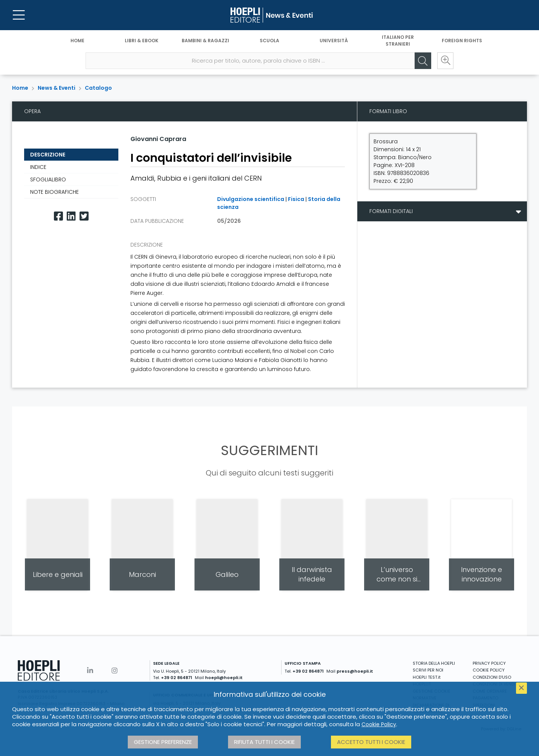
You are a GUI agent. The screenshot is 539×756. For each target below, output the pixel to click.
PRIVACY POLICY (489, 663)
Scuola (269, 41)
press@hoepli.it (355, 671)
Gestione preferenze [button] (163, 742)
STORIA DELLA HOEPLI (434, 663)
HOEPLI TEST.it (427, 677)
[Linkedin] (71, 216)
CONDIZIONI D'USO (492, 677)
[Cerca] (423, 61)
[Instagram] (115, 671)
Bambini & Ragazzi (205, 41)
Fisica (296, 199)
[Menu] (19, 15)
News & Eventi (57, 88)
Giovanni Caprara (158, 139)
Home (77, 41)
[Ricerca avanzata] (445, 61)
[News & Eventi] (269, 15)
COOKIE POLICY (489, 670)
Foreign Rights (462, 41)
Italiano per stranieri (398, 41)
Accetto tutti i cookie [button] (371, 742)
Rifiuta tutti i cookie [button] (264, 742)
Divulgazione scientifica (251, 199)
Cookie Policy (379, 724)
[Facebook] (58, 216)
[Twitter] (84, 216)
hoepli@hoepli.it (224, 678)
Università (334, 41)
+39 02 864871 (177, 678)
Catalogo (98, 88)
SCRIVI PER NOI (428, 670)
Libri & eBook (142, 41)
